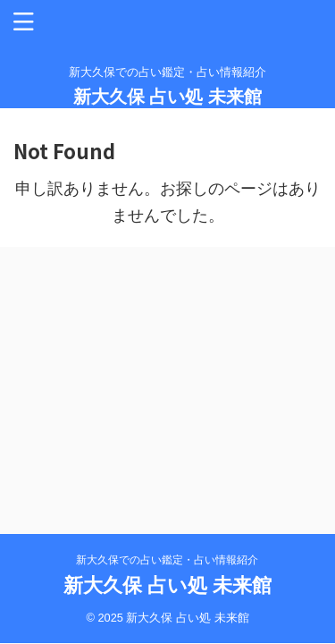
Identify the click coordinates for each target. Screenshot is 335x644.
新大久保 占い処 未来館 (167, 97)
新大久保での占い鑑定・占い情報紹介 (167, 560)
